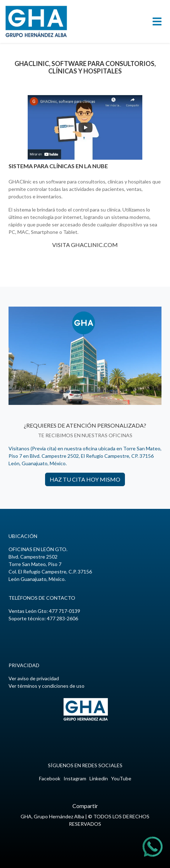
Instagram (75, 778)
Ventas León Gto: (44, 611)
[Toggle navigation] (157, 21)
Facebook (50, 778)
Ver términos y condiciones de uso (46, 686)
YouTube (121, 778)
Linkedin (99, 778)
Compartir (85, 806)
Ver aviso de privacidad (34, 678)
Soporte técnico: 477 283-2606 (43, 618)
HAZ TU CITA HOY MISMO (85, 479)
